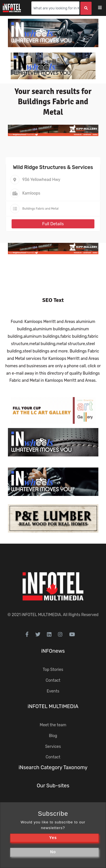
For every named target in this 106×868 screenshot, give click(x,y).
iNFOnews (53, 651)
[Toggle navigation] (104, 8)
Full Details (53, 224)
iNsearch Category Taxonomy (53, 767)
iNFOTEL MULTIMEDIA (41, 615)
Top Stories (53, 670)
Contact (53, 680)
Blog (53, 736)
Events (53, 691)
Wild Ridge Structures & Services (53, 167)
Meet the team (53, 725)
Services (53, 747)
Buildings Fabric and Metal (40, 209)
